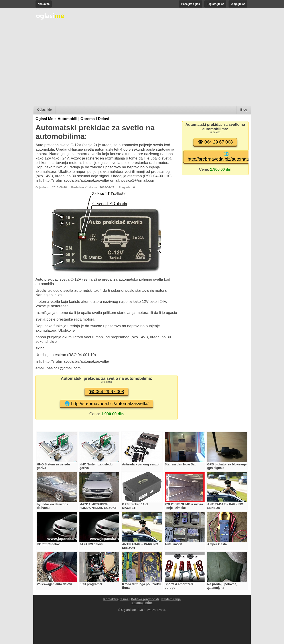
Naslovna (44, 4)
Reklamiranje (171, 599)
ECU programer (91, 584)
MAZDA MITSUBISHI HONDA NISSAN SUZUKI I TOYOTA (98, 508)
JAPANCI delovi (91, 544)
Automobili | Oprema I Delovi (83, 119)
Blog (244, 110)
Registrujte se (215, 4)
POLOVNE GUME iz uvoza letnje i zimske (184, 506)
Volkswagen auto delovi (54, 584)
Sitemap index (142, 603)
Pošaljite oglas (191, 4)
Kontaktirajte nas (116, 599)
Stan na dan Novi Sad (180, 464)
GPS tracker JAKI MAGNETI (135, 506)
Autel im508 (173, 544)
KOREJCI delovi (49, 544)
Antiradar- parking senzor (141, 464)
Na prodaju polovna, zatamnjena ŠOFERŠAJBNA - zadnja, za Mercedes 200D (226, 589)
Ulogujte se (238, 4)
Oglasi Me (44, 110)
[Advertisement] (142, 70)
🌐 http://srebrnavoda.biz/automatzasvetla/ (106, 404)
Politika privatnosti (145, 599)
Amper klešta (217, 544)
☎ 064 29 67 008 (106, 392)
